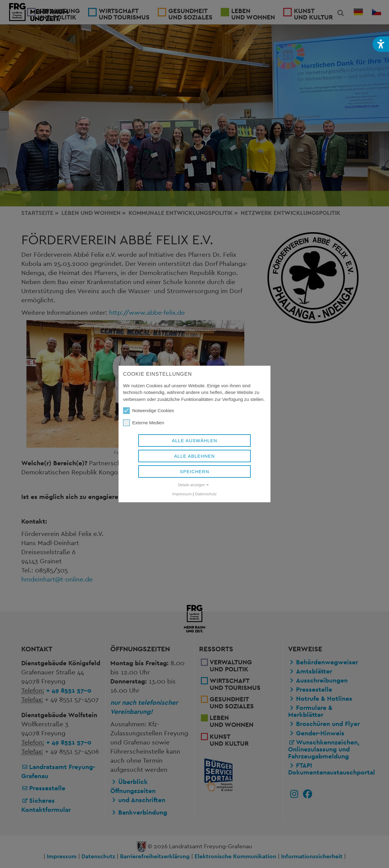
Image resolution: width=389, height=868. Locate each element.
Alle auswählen (194, 441)
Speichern (195, 471)
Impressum (182, 494)
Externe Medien (144, 423)
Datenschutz (206, 494)
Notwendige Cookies (149, 411)
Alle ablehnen (194, 456)
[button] (381, 44)
